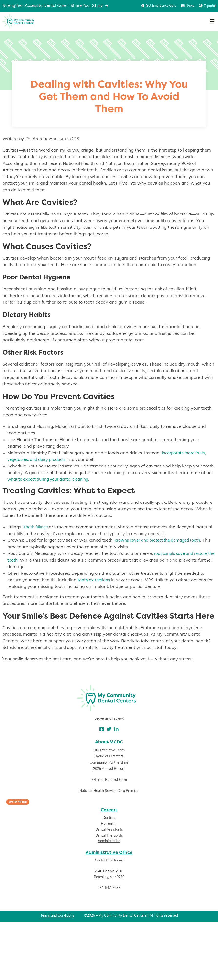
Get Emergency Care (161, 6)
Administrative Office (109, 853)
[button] (212, 21)
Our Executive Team (109, 750)
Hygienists (109, 824)
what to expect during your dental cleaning (51, 480)
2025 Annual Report (109, 769)
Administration (109, 842)
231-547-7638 (109, 888)
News (190, 6)
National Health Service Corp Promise (109, 791)
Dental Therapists (109, 836)
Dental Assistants (109, 830)
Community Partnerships (109, 763)
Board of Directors (109, 757)
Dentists (109, 818)
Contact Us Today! (109, 861)
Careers (109, 810)
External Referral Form (109, 780)
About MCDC (109, 742)
